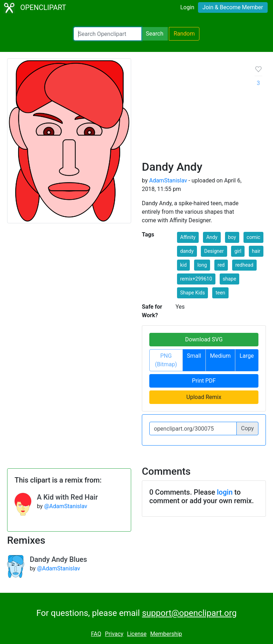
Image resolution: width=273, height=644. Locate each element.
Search (154, 34)
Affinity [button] (188, 237)
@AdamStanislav (66, 506)
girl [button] (238, 251)
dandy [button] (187, 251)
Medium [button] (220, 356)
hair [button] (256, 251)
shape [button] (230, 279)
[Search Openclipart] (108, 34)
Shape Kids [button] (193, 293)
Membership (166, 634)
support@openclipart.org (189, 613)
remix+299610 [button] (196, 279)
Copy (247, 428)
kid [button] (183, 265)
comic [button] (253, 237)
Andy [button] (212, 237)
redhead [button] (244, 265)
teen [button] (220, 293)
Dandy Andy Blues (58, 559)
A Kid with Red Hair (68, 497)
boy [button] (232, 237)
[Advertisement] (193, 112)
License (137, 634)
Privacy (114, 634)
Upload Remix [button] (204, 397)
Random (184, 34)
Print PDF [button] (204, 381)
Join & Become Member (233, 7)
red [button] (221, 265)
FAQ (96, 634)
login (225, 492)
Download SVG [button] (204, 339)
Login (187, 7)
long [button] (202, 265)
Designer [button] (214, 251)
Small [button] (194, 356)
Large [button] (247, 356)
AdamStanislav (168, 180)
